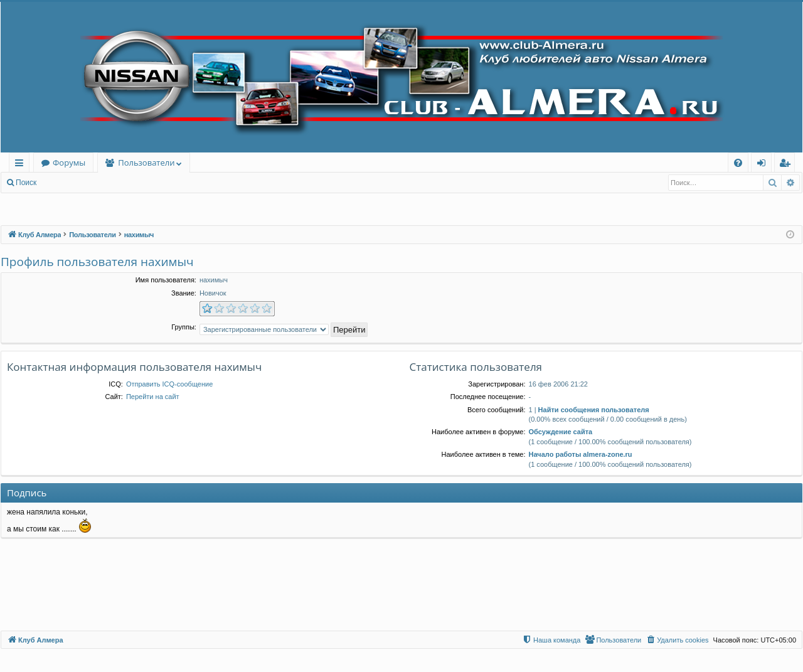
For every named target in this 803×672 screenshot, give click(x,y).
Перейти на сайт (153, 397)
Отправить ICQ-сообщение (169, 384)
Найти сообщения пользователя (594, 410)
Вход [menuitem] (764, 165)
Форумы (69, 163)
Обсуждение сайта (561, 432)
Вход (64, 183)
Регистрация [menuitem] (788, 165)
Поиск (26, 183)
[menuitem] (738, 163)
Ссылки (22, 165)
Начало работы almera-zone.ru (581, 454)
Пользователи (146, 163)
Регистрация (112, 183)
